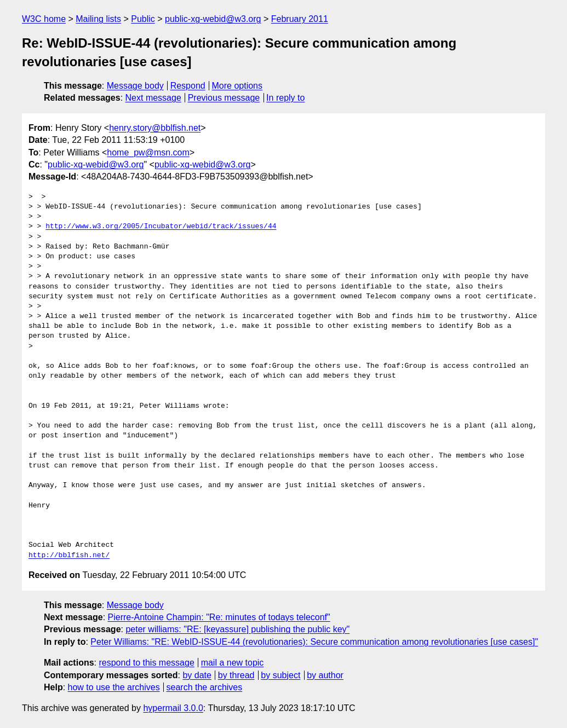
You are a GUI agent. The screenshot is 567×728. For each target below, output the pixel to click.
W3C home (44, 19)
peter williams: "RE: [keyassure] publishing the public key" (237, 629)
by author (325, 675)
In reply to (285, 98)
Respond (188, 86)
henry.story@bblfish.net (155, 128)
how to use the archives (114, 687)
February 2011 (300, 19)
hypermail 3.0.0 (173, 708)
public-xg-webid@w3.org (213, 19)
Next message (153, 98)
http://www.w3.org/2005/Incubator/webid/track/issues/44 (161, 227)
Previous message (224, 98)
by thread (236, 675)
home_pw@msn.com (148, 152)
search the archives (205, 687)
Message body (135, 86)
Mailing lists (98, 19)
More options (237, 86)
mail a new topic (233, 663)
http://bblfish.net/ (69, 556)
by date (197, 675)
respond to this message (146, 663)
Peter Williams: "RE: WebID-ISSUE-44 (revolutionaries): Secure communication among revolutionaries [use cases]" (314, 642)
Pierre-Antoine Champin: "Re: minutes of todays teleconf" (219, 617)
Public (143, 19)
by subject (280, 675)
